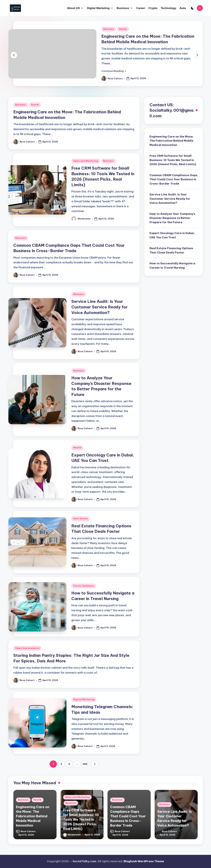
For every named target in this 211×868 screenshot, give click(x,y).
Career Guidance (84, 586)
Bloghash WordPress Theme (144, 861)
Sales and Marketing (86, 161)
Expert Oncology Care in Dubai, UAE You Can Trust (172, 235)
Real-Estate (81, 519)
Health (123, 29)
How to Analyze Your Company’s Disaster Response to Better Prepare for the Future (172, 218)
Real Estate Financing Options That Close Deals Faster (171, 250)
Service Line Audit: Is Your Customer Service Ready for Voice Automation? (99, 307)
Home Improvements (27, 648)
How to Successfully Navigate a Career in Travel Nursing (172, 265)
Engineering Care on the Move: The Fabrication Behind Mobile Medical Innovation (172, 141)
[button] (114, 71)
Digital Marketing (84, 699)
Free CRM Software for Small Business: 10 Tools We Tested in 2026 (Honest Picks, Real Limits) (173, 160)
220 (85, 764)
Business (109, 29)
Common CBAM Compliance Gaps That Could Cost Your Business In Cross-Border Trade (173, 179)
